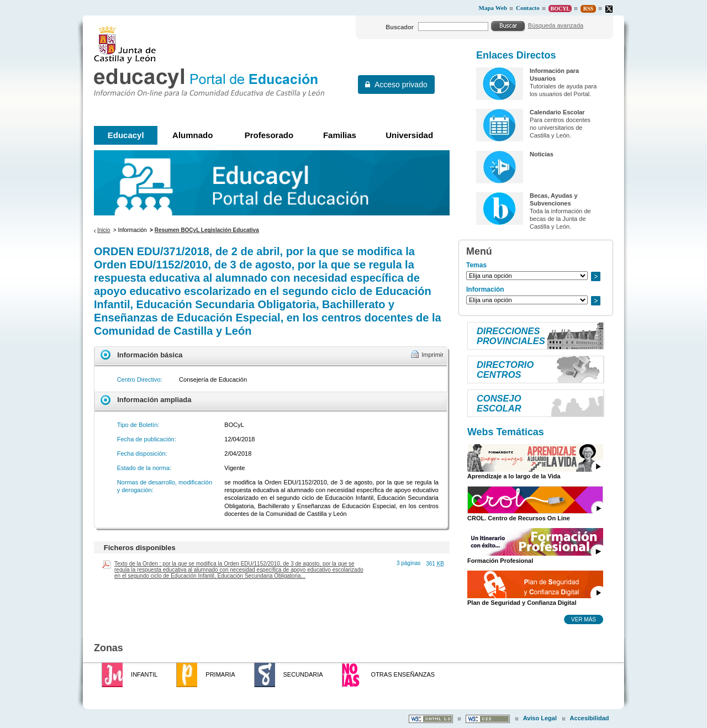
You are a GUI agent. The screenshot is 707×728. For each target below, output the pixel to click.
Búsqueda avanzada (556, 25)
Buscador (400, 27)
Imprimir (432, 355)
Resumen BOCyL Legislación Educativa (207, 230)
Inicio (104, 230)
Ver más (584, 619)
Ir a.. (595, 276)
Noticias (542, 154)
